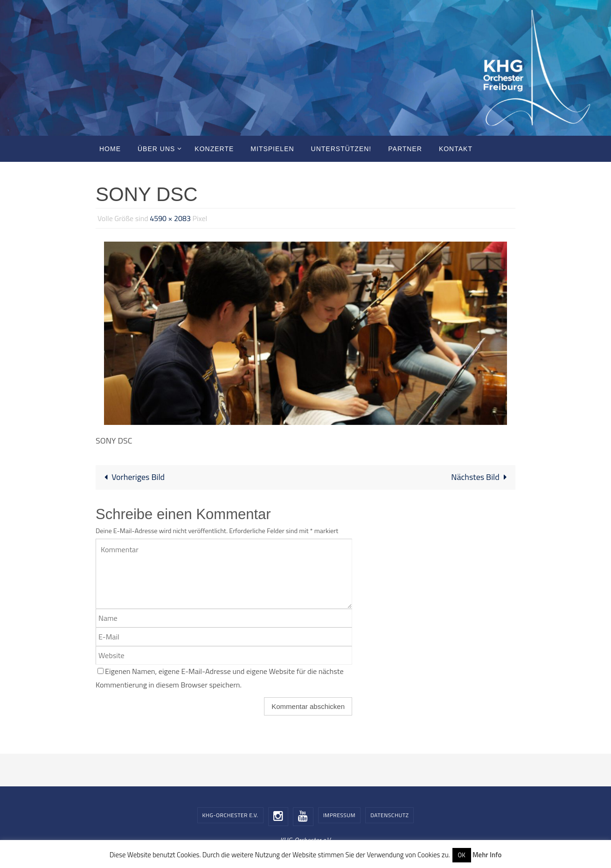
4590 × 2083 (170, 218)
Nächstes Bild (481, 477)
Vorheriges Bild (132, 477)
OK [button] (462, 855)
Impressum (339, 815)
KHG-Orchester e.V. (230, 815)
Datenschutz (389, 815)
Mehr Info (487, 855)
